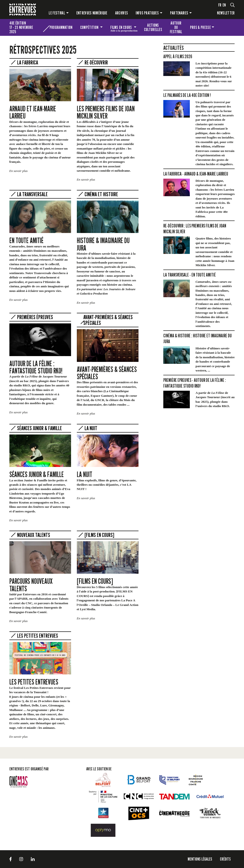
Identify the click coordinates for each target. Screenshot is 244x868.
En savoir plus (19, 171)
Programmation (61, 27)
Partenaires (179, 13)
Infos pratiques (147, 13)
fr (220, 5)
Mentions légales (200, 859)
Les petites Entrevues (226, 27)
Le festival (57, 13)
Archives (122, 13)
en (224, 5)
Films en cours (124, 28)
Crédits (225, 859)
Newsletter (226, 13)
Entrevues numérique (92, 13)
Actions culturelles (153, 27)
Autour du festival (176, 27)
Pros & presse (200, 27)
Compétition (90, 27)
